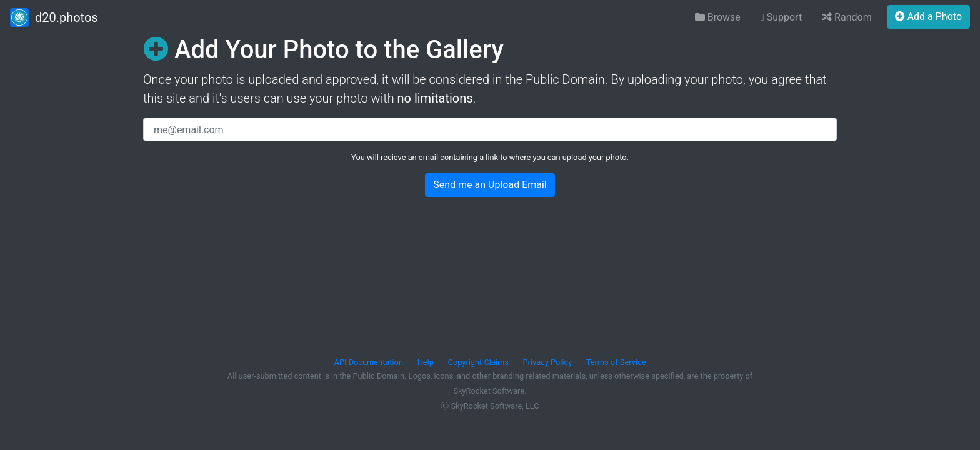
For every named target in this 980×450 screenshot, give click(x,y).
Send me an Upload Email (490, 185)
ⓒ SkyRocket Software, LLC (490, 406)
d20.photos (54, 17)
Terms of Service (616, 362)
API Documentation (369, 362)
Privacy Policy (548, 362)
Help (426, 362)
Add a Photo (928, 17)
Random (847, 17)
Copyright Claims (478, 362)
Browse (718, 17)
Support (781, 17)
